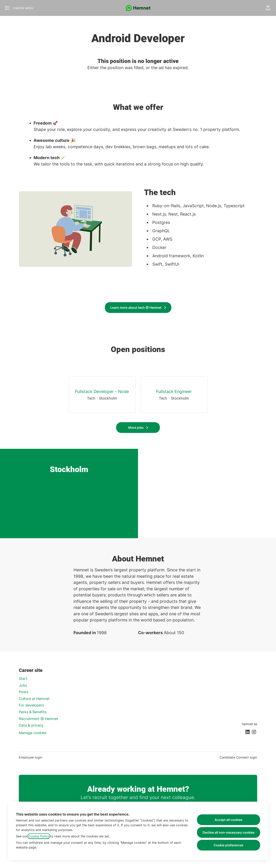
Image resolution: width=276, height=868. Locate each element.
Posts (24, 692)
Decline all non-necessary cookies (229, 832)
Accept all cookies (229, 820)
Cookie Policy (39, 836)
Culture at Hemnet (34, 699)
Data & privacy (31, 725)
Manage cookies (33, 733)
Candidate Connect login (238, 757)
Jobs (23, 685)
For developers (31, 705)
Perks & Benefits (33, 712)
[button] (268, 8)
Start (23, 679)
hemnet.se (249, 724)
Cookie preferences (229, 845)
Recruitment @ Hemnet (39, 719)
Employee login (30, 757)
